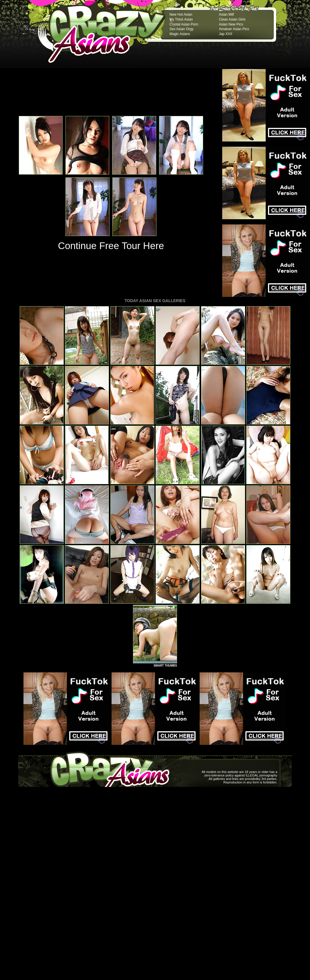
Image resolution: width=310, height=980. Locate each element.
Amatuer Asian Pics (234, 29)
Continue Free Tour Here (111, 246)
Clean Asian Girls (232, 19)
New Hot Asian (181, 14)
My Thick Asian (181, 19)
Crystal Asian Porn (184, 24)
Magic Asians (180, 34)
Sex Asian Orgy (182, 29)
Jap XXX (226, 34)
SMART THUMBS (165, 666)
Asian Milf (226, 14)
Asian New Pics (231, 24)
